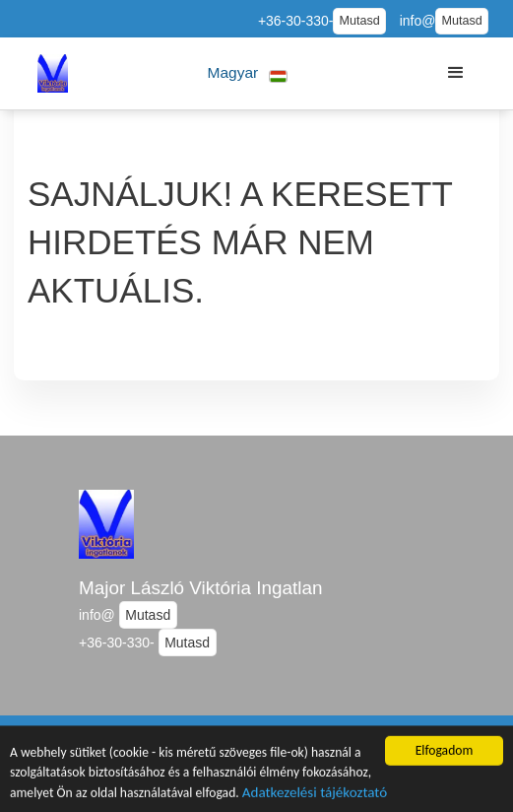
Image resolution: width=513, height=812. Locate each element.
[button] (248, 73)
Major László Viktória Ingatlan (200, 588)
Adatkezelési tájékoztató (315, 796)
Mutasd (359, 21)
